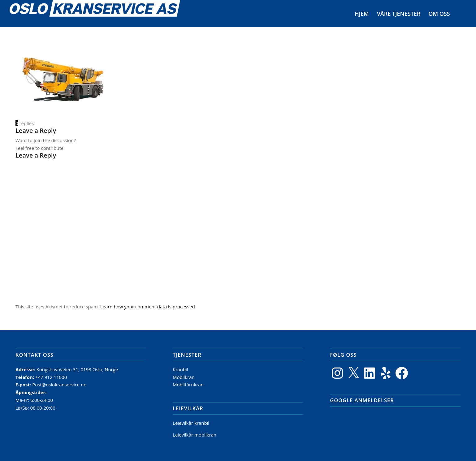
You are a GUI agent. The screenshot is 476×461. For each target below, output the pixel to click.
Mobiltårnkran (188, 385)
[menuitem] (362, 14)
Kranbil (180, 369)
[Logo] (95, 14)
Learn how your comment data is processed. (148, 307)
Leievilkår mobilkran (195, 435)
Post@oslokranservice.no (59, 385)
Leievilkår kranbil (191, 423)
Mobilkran (184, 377)
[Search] (460, 14)
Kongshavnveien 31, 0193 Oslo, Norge (78, 369)
